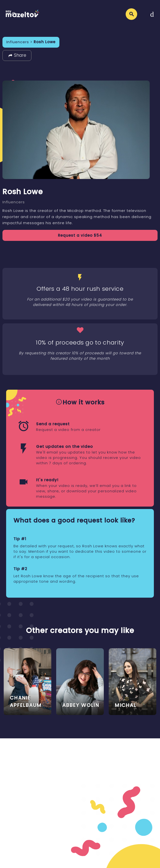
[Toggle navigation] (152, 14)
